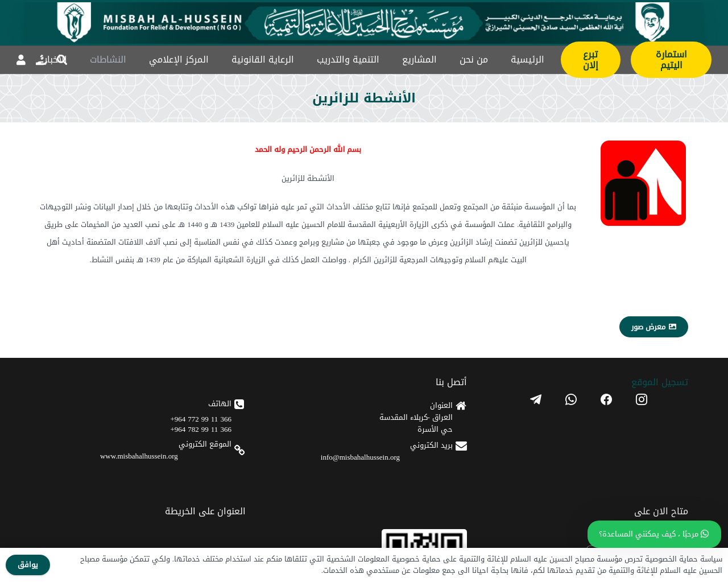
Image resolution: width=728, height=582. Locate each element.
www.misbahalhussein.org (139, 456)
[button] (62, 60)
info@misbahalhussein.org (360, 457)
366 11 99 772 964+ (201, 419)
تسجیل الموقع (660, 382)
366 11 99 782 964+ (201, 429)
